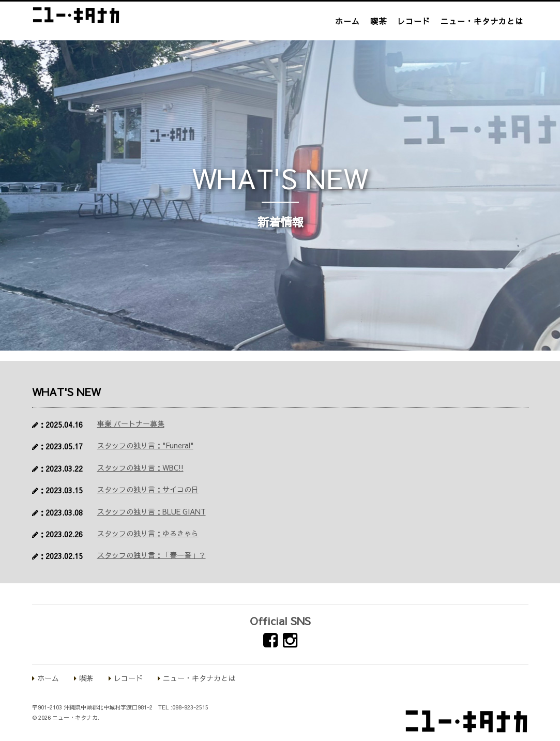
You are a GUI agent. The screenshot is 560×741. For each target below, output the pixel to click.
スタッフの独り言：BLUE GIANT (152, 511)
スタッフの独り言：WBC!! (140, 467)
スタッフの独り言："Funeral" (145, 445)
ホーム (347, 21)
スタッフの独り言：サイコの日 (148, 489)
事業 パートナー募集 (131, 424)
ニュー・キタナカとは (482, 21)
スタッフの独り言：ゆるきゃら (148, 533)
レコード (414, 21)
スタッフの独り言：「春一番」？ (152, 555)
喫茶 (379, 21)
